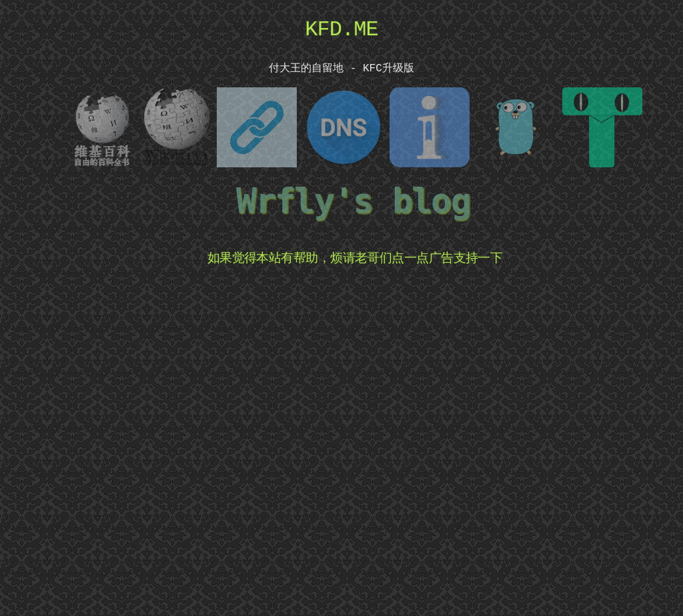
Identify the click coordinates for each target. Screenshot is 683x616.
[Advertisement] (355, 441)
